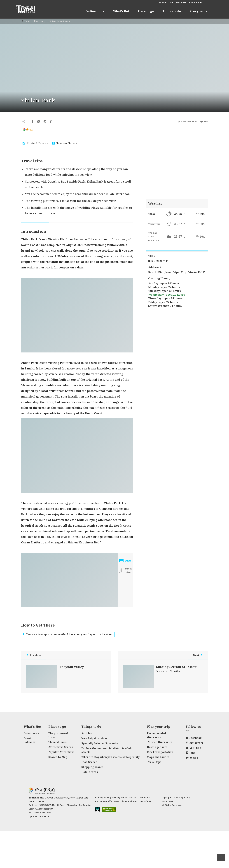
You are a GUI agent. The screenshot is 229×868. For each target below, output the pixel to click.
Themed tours (57, 742)
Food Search (89, 762)
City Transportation (160, 752)
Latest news (31, 733)
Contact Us (144, 798)
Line (190, 753)
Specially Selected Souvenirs (100, 743)
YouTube (193, 748)
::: (156, 2)
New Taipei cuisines (94, 738)
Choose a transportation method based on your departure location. (68, 634)
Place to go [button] (146, 11)
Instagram (194, 743)
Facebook (194, 738)
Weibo (192, 758)
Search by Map (58, 757)
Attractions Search (60, 21)
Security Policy (119, 798)
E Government (97, 809)
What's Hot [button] (121, 11)
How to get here (157, 747)
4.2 (28, 130)
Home (27, 21)
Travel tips (154, 762)
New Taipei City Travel (29, 9)
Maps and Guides (158, 757)
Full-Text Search (178, 2)
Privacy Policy (102, 798)
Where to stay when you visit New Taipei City (110, 757)
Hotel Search (90, 772)
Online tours (95, 11)
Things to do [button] (172, 11)
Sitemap (163, 2)
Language (194, 2)
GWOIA (133, 798)
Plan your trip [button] (200, 11)
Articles (87, 733)
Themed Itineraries (160, 742)
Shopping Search (92, 767)
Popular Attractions (61, 752)
